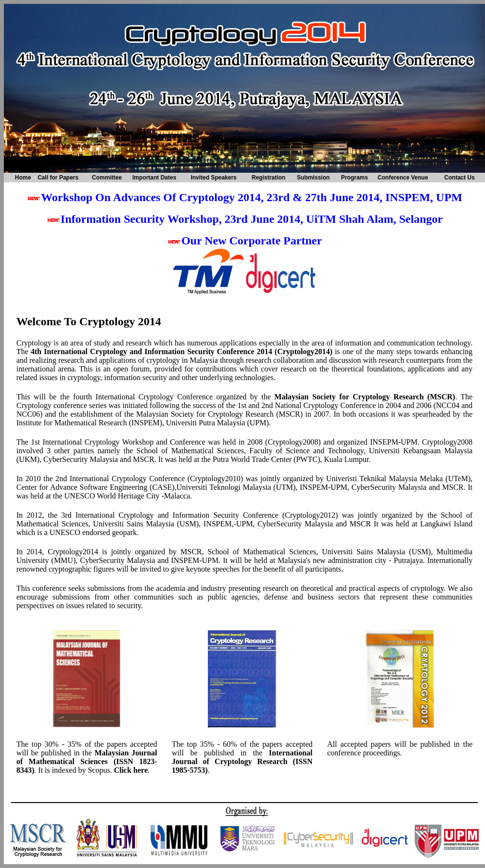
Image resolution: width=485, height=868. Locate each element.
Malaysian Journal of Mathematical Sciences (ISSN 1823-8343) (87, 761)
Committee (107, 178)
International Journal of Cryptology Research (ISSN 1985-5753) (242, 761)
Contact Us (459, 178)
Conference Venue (403, 178)
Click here (131, 770)
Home (23, 178)
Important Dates (154, 178)
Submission (313, 178)
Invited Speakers (213, 178)
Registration (268, 178)
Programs (355, 178)
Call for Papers (58, 178)
